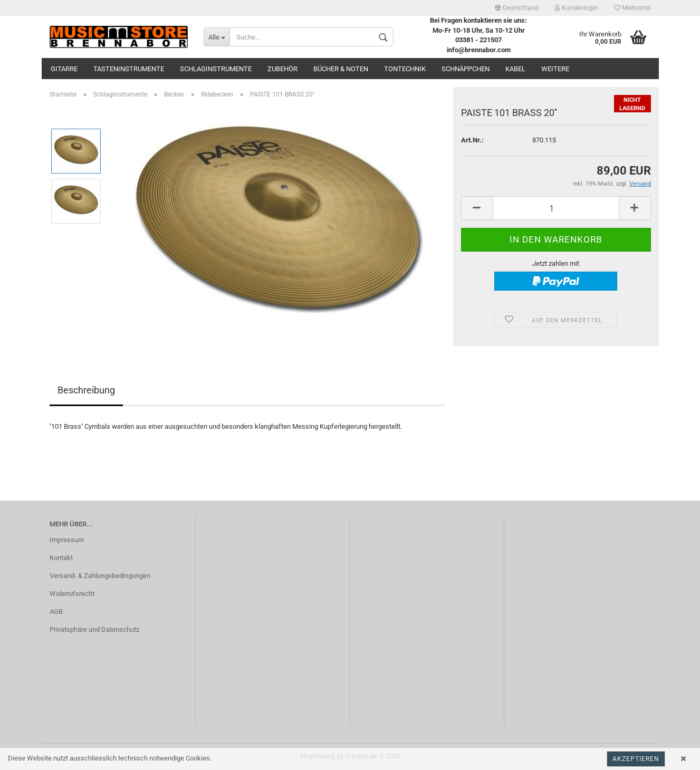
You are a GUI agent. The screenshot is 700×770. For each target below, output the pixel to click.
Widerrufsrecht (72, 594)
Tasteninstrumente (129, 69)
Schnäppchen (466, 69)
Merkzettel (632, 8)
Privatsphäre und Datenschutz (94, 629)
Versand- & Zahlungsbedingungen (100, 576)
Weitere (555, 69)
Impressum (67, 540)
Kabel (515, 69)
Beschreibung (86, 390)
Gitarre (64, 69)
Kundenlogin (576, 8)
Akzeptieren (636, 759)
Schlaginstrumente (216, 69)
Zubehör (282, 69)
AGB (56, 612)
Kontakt (61, 558)
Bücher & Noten (341, 69)
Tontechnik (405, 69)
